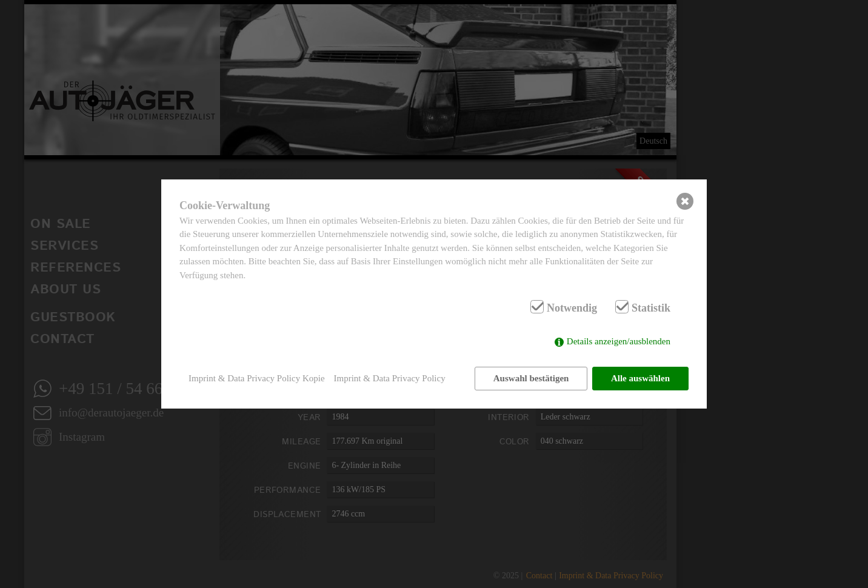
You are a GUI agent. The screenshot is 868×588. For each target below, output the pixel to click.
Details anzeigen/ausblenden (619, 341)
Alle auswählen (640, 378)
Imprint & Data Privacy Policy (390, 378)
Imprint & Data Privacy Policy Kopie (257, 378)
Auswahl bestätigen (531, 378)
